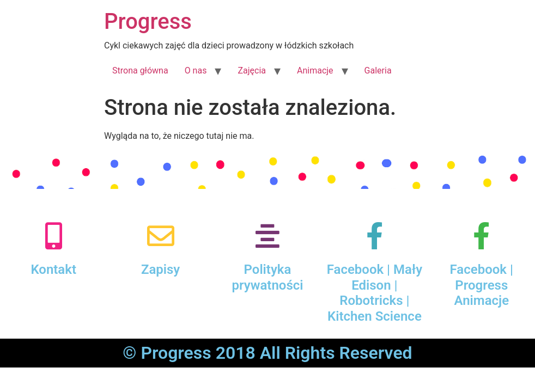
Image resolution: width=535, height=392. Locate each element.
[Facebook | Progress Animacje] (482, 236)
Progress (148, 22)
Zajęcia (252, 71)
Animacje (315, 71)
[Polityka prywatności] (267, 236)
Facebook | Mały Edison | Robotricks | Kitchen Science (375, 293)
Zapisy (160, 269)
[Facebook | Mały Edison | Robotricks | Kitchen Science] (374, 236)
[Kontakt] (53, 236)
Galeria (378, 71)
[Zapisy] (161, 236)
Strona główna (140, 71)
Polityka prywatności (267, 277)
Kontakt (53, 269)
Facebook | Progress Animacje (482, 285)
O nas (196, 71)
